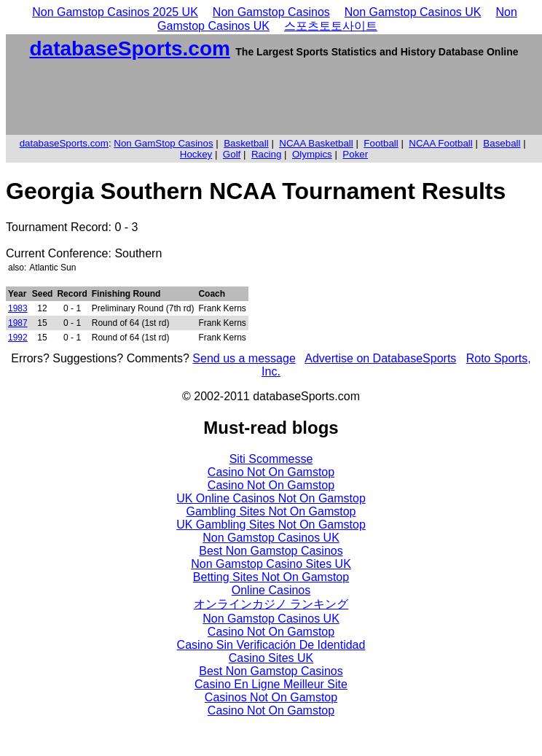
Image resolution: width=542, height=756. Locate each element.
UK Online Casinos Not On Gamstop (271, 498)
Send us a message (244, 358)
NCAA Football (440, 143)
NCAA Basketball (316, 143)
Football (381, 143)
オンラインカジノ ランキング (271, 604)
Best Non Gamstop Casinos (271, 551)
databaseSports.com (129, 48)
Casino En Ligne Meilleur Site (271, 684)
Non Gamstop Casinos (271, 12)
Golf (232, 154)
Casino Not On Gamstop (271, 472)
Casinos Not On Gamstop (271, 697)
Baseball (502, 143)
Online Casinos (271, 590)
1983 (18, 308)
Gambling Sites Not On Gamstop (271, 511)
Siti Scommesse (271, 459)
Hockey (196, 154)
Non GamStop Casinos (163, 143)
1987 (18, 323)
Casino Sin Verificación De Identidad (271, 645)
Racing (267, 154)
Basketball (246, 143)
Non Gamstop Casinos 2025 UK (115, 12)
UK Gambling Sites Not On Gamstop (271, 525)
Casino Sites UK (271, 658)
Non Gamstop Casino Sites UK (271, 564)
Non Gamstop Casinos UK (413, 12)
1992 (18, 338)
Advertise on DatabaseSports (380, 358)
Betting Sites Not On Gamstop (271, 577)
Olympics (312, 154)
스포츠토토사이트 (331, 26)
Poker (355, 154)
